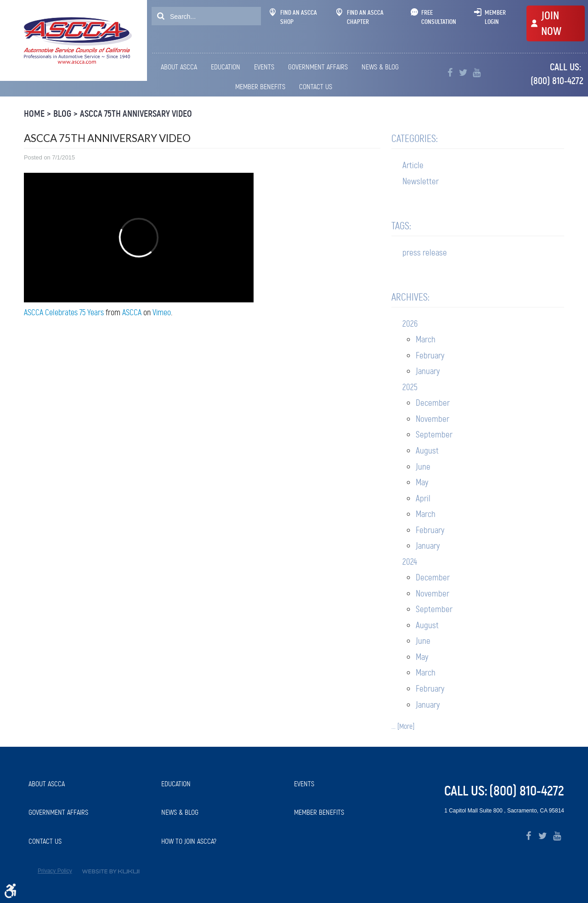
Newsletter (421, 181)
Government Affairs (318, 67)
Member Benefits (260, 87)
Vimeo (162, 312)
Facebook (450, 73)
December (433, 403)
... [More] (403, 726)
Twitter (463, 73)
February (430, 355)
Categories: (415, 139)
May (422, 482)
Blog (62, 114)
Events (264, 67)
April (423, 498)
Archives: (410, 297)
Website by (111, 872)
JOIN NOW (551, 23)
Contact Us (316, 87)
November (433, 419)
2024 (410, 562)
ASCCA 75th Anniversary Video (136, 114)
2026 (410, 324)
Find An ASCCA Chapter (360, 17)
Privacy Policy (55, 871)
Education (226, 67)
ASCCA (132, 312)
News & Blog (380, 67)
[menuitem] (181, 67)
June (423, 467)
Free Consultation (439, 17)
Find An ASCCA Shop (293, 17)
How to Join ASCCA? (189, 841)
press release (425, 253)
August (427, 451)
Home (34, 114)
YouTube (477, 73)
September (434, 434)
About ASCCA (179, 67)
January (428, 371)
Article (413, 165)
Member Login (495, 17)
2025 (410, 387)
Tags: (401, 226)
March (426, 339)
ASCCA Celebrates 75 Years (64, 312)
